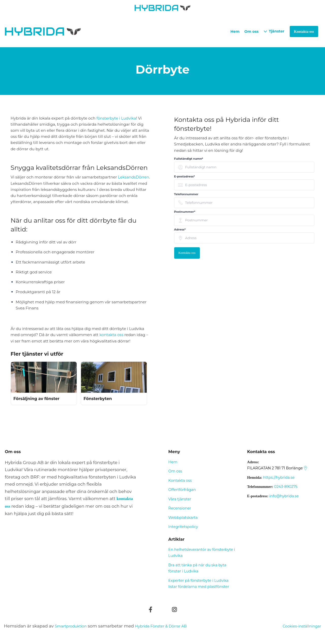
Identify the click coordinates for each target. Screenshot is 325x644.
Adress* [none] (180, 229)
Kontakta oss (187, 253)
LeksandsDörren (134, 177)
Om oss (251, 31)
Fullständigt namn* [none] (189, 159)
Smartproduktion (73, 626)
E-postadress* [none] (185, 176)
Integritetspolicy (183, 527)
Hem (235, 31)
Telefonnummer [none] (186, 194)
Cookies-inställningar (299, 626)
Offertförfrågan (182, 490)
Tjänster (277, 31)
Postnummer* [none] (185, 212)
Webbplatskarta (183, 518)
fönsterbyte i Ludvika (117, 118)
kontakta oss (111, 335)
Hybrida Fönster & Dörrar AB (170, 626)
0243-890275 (286, 487)
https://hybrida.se (279, 477)
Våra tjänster (180, 499)
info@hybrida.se (284, 496)
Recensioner (180, 508)
